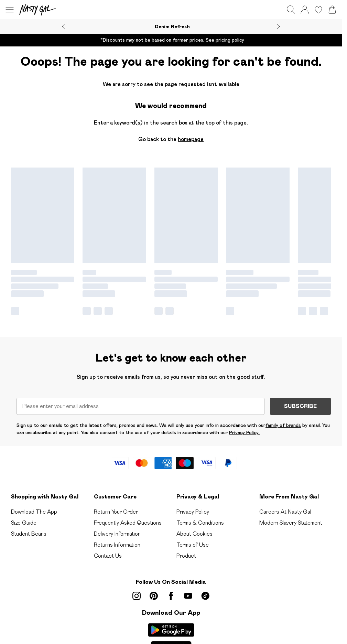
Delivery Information (117, 528)
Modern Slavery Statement (291, 517)
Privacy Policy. (244, 427)
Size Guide (24, 517)
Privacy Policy (193, 506)
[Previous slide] (63, 26)
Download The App (34, 506)
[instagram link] (137, 590)
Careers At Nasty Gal (285, 506)
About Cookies (194, 528)
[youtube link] (188, 590)
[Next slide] (278, 26)
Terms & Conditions (200, 517)
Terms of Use (193, 539)
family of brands (283, 420)
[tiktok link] (205, 590)
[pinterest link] (154, 590)
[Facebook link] (171, 590)
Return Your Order (116, 506)
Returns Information (117, 539)
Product (186, 550)
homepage (191, 139)
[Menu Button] (10, 10)
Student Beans (29, 528)
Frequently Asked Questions (128, 517)
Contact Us (108, 550)
